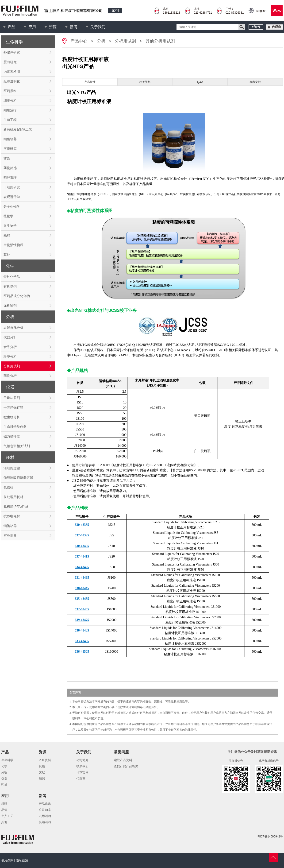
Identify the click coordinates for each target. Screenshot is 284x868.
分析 (101, 41)
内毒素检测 (12, 72)
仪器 (4, 778)
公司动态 (45, 810)
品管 (4, 810)
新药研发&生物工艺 (18, 129)
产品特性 (90, 82)
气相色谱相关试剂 (17, 446)
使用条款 (7, 860)
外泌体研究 (12, 52)
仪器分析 (10, 337)
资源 (53, 27)
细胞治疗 (10, 110)
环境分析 (10, 356)
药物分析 (10, 376)
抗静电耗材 (12, 516)
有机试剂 (10, 286)
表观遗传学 (12, 197)
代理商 (81, 778)
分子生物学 (12, 206)
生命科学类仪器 (15, 427)
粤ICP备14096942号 (270, 837)
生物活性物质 (13, 245)
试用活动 (45, 816)
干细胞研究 (12, 187)
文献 (42, 772)
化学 (4, 766)
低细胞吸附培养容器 (18, 478)
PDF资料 (45, 760)
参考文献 (255, 82)
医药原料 (10, 91)
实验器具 (10, 535)
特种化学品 (12, 277)
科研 (4, 804)
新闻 (73, 27)
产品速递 (45, 804)
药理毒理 (10, 178)
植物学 (8, 216)
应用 (32, 27)
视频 (42, 766)
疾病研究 (10, 149)
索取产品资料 (123, 760)
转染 (7, 158)
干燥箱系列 (12, 398)
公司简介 (82, 760)
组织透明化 (12, 81)
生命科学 (7, 760)
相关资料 (145, 82)
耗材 (7, 235)
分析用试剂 (12, 366)
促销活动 (45, 822)
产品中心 (79, 41)
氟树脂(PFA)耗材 (16, 507)
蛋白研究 (10, 62)
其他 (7, 255)
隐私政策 (22, 860)
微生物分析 (12, 417)
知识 (42, 778)
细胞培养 (10, 139)
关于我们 (98, 27)
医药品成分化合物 (17, 296)
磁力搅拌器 (12, 436)
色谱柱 (8, 487)
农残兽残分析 (13, 328)
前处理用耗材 (13, 497)
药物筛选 (10, 168)
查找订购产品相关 (126, 766)
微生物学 (10, 226)
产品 (12, 27)
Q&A (200, 82)
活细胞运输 (12, 468)
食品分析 (10, 347)
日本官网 (82, 772)
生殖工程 (10, 120)
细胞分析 (10, 101)
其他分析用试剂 (160, 41)
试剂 (115, 10)
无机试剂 (10, 306)
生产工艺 (7, 816)
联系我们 (82, 766)
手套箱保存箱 (13, 407)
